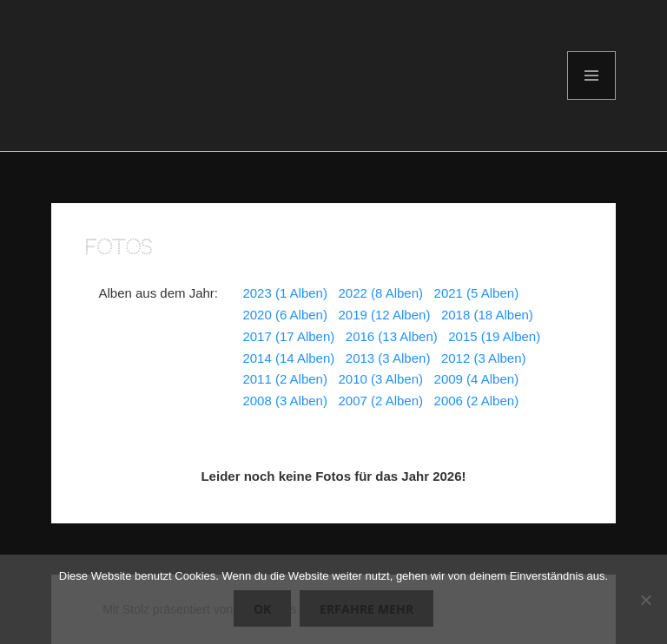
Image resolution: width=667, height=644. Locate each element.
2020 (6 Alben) (285, 315)
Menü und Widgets (592, 99)
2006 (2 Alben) (477, 401)
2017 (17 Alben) (288, 336)
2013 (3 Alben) (388, 358)
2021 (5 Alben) (477, 293)
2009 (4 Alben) (477, 379)
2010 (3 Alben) (380, 379)
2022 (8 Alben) (380, 293)
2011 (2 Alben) (285, 379)
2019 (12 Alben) (384, 315)
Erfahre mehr (367, 609)
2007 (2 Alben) (380, 401)
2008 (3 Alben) (285, 401)
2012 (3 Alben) (484, 358)
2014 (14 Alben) (288, 358)
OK (262, 609)
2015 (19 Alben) (494, 336)
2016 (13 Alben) (392, 336)
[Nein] (645, 600)
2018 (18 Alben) (487, 315)
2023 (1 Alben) (285, 293)
